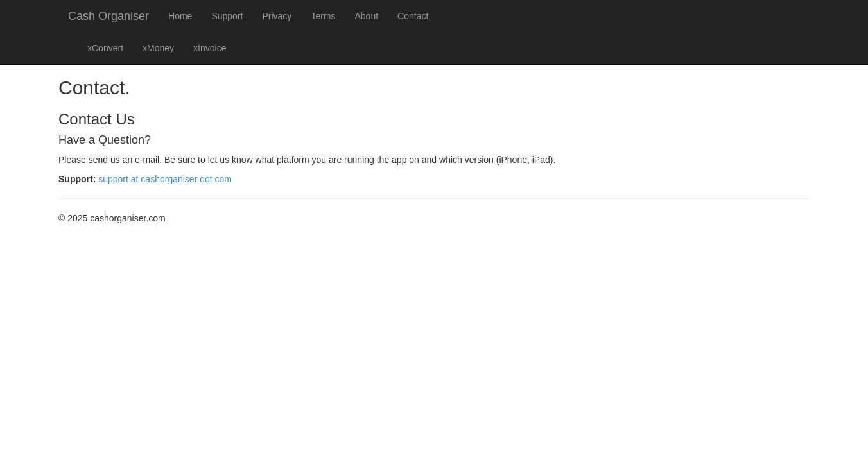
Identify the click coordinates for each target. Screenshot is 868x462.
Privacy (277, 16)
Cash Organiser (108, 16)
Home (180, 16)
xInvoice (210, 48)
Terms (323, 16)
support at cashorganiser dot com (165, 179)
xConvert (105, 48)
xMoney (158, 48)
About (367, 16)
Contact (413, 16)
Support (227, 16)
